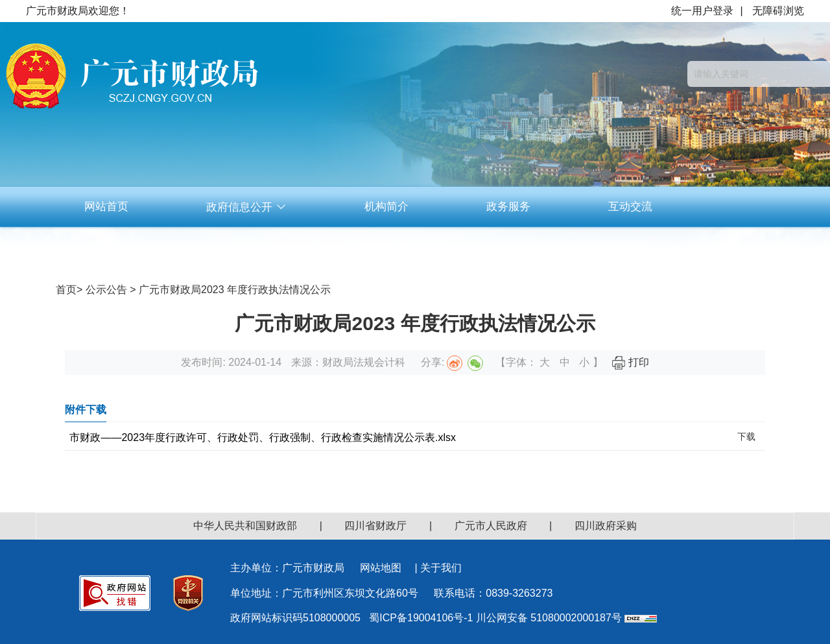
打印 (630, 362)
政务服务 (508, 207)
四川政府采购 (606, 526)
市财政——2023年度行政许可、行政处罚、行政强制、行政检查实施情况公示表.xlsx (263, 437)
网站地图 (381, 568)
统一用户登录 (702, 11)
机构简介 (386, 207)
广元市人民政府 (491, 526)
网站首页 (106, 207)
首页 (66, 290)
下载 (746, 436)
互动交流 (630, 207)
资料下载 (386, 247)
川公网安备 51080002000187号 (549, 618)
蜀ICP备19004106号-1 (421, 618)
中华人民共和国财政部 (245, 526)
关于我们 (441, 568)
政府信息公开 (246, 207)
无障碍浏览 (778, 11)
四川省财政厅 (375, 526)
